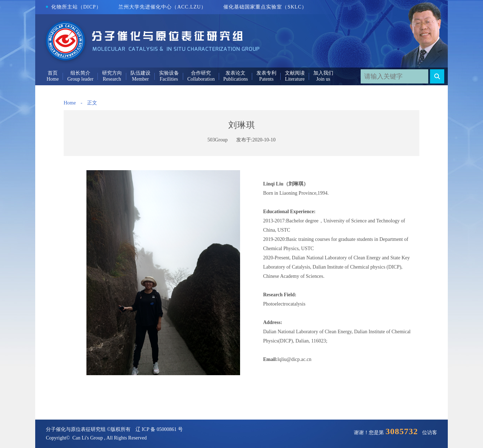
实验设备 (169, 73)
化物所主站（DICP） (74, 7)
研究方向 (112, 73)
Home (70, 103)
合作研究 (201, 73)
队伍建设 (140, 73)
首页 (53, 73)
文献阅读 (295, 73)
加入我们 (323, 73)
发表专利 (266, 73)
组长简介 (80, 73)
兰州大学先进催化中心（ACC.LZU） (162, 7)
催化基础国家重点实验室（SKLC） (265, 7)
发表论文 (235, 73)
